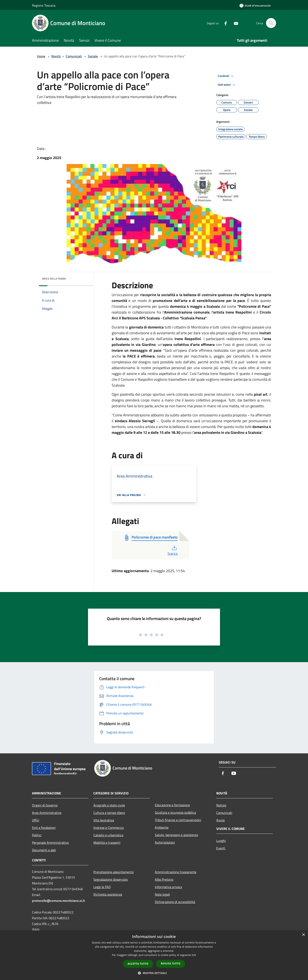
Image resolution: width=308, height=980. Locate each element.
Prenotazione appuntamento (114, 872)
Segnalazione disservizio (111, 879)
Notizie (221, 805)
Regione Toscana (44, 5)
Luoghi (221, 841)
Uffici (36, 820)
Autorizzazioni (165, 842)
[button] (154, 973)
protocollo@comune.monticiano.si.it (58, 901)
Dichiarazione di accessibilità (175, 902)
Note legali (162, 894)
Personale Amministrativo (50, 843)
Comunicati (74, 56)
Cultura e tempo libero (109, 813)
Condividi (226, 76)
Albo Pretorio (164, 879)
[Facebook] (224, 23)
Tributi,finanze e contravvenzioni (178, 820)
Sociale (93, 56)
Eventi (221, 848)
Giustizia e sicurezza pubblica (175, 812)
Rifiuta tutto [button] (171, 964)
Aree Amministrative (47, 813)
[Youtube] (234, 23)
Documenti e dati (44, 850)
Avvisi (221, 820)
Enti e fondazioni (44, 828)
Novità (56, 56)
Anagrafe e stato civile (109, 805)
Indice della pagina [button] (54, 279)
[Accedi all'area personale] (255, 5)
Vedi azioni (227, 85)
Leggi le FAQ (102, 887)
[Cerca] (271, 23)
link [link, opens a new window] (194, 955)
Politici (37, 835)
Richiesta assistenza (108, 894)
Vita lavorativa (104, 820)
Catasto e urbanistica (108, 835)
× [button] (303, 935)
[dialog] (154, 955)
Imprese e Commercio (109, 828)
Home (41, 56)
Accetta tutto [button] (138, 964)
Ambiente (162, 827)
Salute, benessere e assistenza (176, 835)
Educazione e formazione (172, 805)
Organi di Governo (45, 805)
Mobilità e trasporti (107, 843)
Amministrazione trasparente (176, 872)
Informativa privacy (169, 887)
